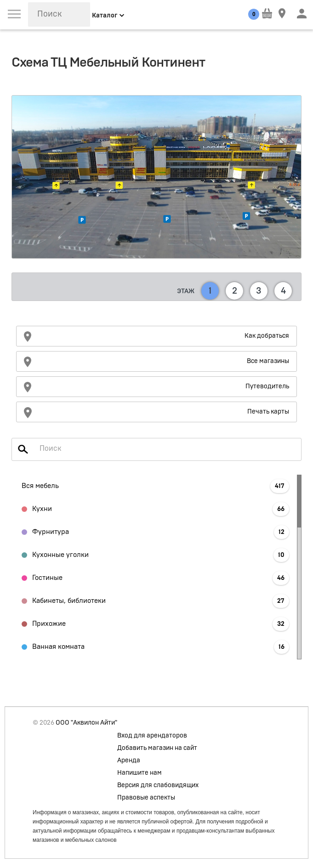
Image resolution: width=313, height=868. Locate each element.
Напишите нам (139, 773)
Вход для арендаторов (152, 736)
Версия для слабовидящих (158, 785)
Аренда (129, 760)
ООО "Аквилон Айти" (86, 723)
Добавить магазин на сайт (157, 748)
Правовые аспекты (146, 798)
